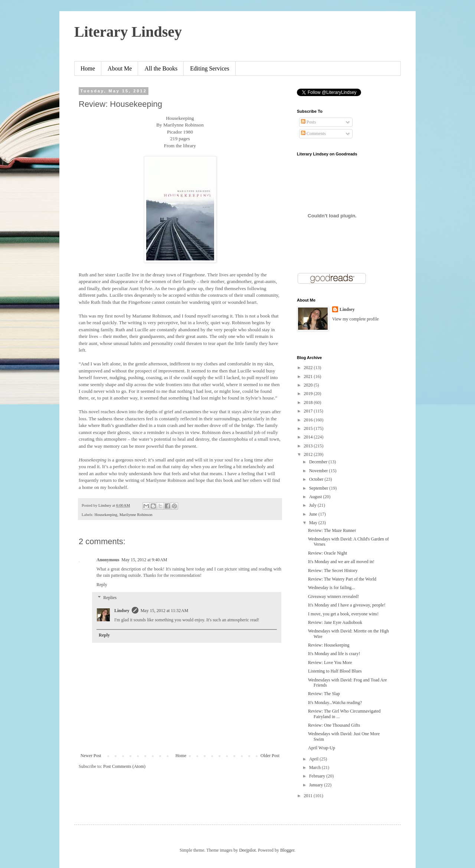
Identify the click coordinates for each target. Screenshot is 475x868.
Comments (313, 134)
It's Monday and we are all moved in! (341, 562)
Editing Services (209, 68)
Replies (110, 598)
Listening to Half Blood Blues (335, 671)
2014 (309, 437)
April (314, 759)
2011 (309, 796)
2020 (309, 385)
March (315, 767)
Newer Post (91, 756)
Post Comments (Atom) (124, 766)
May (314, 523)
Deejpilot (247, 850)
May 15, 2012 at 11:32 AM (165, 611)
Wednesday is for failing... (331, 588)
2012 (309, 454)
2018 (309, 402)
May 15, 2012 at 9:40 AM (144, 560)
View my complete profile (356, 319)
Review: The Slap (324, 694)
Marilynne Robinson (136, 514)
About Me (120, 68)
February (318, 776)
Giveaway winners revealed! (333, 596)
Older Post (270, 756)
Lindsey (122, 611)
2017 (309, 411)
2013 (309, 446)
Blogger (287, 850)
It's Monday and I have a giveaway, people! (347, 605)
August (316, 497)
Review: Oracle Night (327, 553)
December (319, 462)
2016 (309, 420)
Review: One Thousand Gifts (334, 725)
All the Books (161, 68)
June (314, 514)
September (319, 488)
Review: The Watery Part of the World (342, 579)
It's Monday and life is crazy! (334, 654)
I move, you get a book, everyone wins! (343, 614)
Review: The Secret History (333, 571)
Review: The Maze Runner (332, 530)
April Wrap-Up (322, 748)
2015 (309, 428)
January (317, 785)
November (319, 471)
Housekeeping (106, 514)
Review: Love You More (330, 662)
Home (88, 68)
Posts (308, 122)
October (317, 479)
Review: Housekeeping (329, 645)
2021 (309, 377)
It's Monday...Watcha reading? (335, 703)
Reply (102, 585)
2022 (309, 368)
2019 (309, 394)
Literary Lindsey (128, 32)
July (313, 505)
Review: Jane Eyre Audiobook (335, 622)
